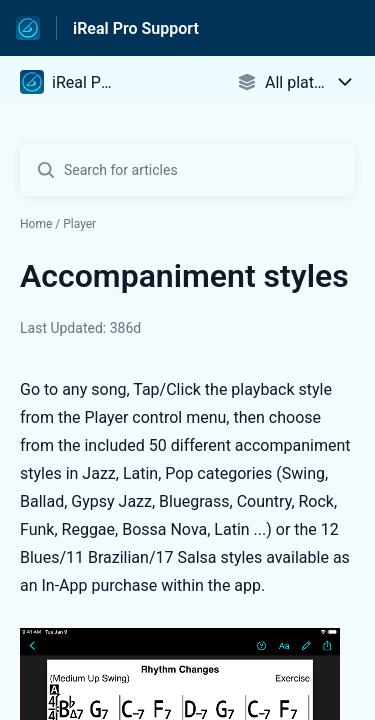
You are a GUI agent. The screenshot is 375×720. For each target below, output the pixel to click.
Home (36, 224)
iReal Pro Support (136, 28)
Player (79, 224)
